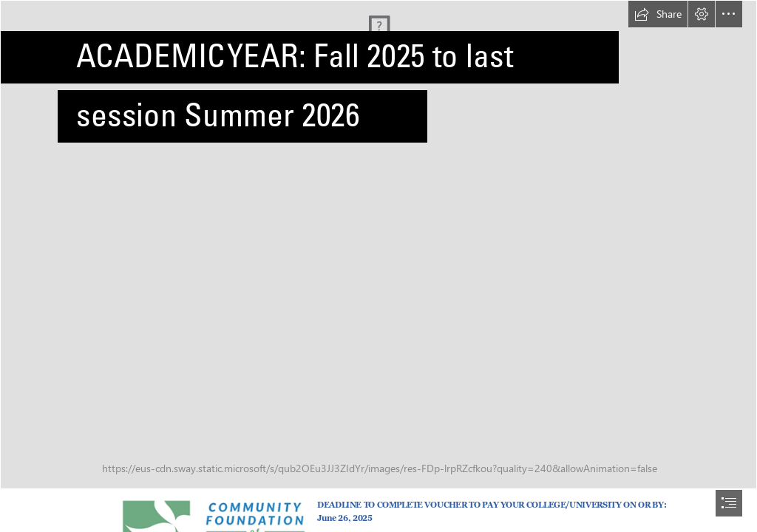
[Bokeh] (378, 245)
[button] (658, 14)
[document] (378, 266)
